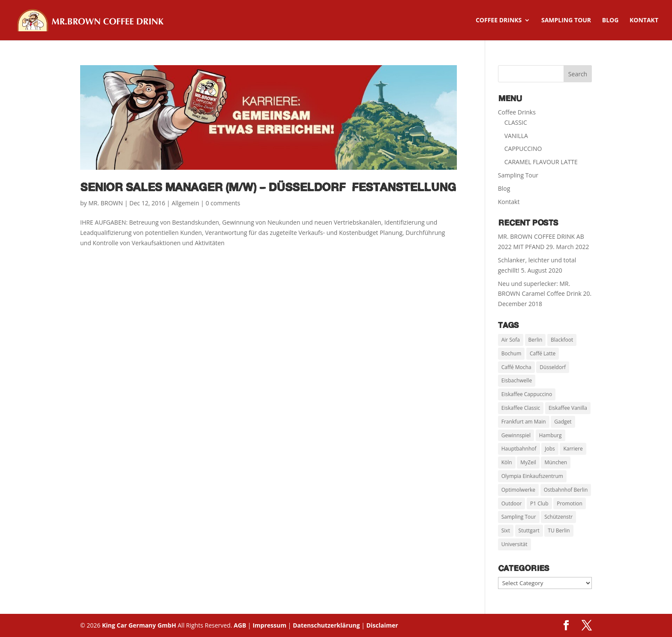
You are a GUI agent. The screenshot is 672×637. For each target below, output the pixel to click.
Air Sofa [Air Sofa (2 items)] (511, 340)
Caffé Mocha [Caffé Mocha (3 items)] (516, 367)
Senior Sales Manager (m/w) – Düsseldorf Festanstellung (268, 188)
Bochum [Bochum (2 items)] (511, 353)
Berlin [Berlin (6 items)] (535, 340)
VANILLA (516, 136)
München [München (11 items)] (556, 462)
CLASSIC (516, 122)
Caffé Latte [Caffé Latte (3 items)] (543, 353)
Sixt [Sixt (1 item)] (506, 530)
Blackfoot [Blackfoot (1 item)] (562, 340)
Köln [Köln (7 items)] (507, 462)
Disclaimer (382, 625)
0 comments (223, 203)
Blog (610, 21)
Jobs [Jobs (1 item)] (550, 449)
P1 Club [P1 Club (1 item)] (539, 503)
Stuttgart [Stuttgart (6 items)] (529, 530)
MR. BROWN (106, 203)
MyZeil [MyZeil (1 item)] (528, 462)
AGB (240, 625)
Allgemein (185, 203)
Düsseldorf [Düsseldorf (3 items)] (553, 367)
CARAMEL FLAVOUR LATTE (541, 162)
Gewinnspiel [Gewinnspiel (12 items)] (516, 435)
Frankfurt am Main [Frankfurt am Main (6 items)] (524, 422)
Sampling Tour (566, 21)
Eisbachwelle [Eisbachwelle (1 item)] (517, 380)
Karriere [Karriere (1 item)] (573, 449)
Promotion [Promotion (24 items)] (570, 503)
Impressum (269, 625)
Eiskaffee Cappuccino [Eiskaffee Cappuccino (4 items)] (527, 394)
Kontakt (644, 21)
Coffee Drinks (499, 21)
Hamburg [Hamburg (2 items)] (550, 435)
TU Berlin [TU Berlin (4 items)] (559, 530)
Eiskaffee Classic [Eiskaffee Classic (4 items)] (521, 408)
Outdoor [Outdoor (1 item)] (512, 503)
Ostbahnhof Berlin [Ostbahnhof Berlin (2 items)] (566, 490)
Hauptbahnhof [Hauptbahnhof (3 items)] (519, 449)
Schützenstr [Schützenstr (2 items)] (558, 517)
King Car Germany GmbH (140, 625)
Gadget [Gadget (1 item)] (563, 422)
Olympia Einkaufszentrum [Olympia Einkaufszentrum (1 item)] (532, 476)
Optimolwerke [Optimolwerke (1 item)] (518, 490)
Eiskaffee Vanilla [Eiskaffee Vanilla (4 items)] (568, 408)
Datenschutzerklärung (326, 625)
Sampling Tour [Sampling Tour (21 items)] (519, 517)
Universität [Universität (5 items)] (514, 544)
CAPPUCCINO (523, 149)
